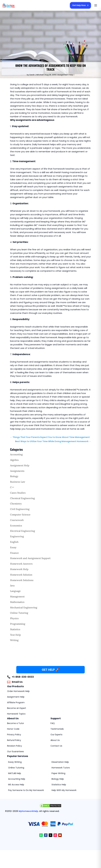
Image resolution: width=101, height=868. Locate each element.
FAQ (53, 723)
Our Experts (56, 735)
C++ (12, 487)
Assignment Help (65, 75)
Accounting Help (17, 779)
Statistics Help (59, 785)
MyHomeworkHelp (28, 811)
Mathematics (17, 602)
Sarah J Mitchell (37, 75)
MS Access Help (16, 785)
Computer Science (20, 515)
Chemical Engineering (22, 498)
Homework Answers (21, 564)
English (14, 542)
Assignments (17, 471)
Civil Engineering (20, 509)
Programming (18, 624)
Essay (13, 547)
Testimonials (57, 729)
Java (12, 585)
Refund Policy (14, 740)
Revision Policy (15, 746)
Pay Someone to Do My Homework (26, 790)
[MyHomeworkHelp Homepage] (14, 5)
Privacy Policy (14, 735)
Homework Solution (21, 575)
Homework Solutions (22, 580)
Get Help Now (80, 5)
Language (15, 591)
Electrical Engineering (23, 531)
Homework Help (19, 569)
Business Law (18, 482)
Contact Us (56, 746)
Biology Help (58, 779)
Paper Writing (58, 773)
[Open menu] (96, 5)
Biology (14, 476)
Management (17, 596)
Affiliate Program (16, 702)
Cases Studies (18, 493)
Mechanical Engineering (24, 607)
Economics (16, 526)
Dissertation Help (60, 762)
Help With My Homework (64, 790)
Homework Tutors (61, 768)
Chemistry (16, 504)
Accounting (16, 454)
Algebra (14, 460)
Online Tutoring (19, 613)
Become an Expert (17, 708)
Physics (14, 618)
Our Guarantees (15, 751)
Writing (14, 640)
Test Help (15, 635)
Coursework (17, 520)
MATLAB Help (15, 773)
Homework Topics (16, 714)
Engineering (17, 536)
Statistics (15, 629)
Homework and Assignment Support (30, 558)
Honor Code (13, 729)
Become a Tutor (16, 723)
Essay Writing (15, 762)
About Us (55, 740)
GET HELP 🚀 (50, 670)
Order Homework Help (18, 691)
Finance (14, 553)
